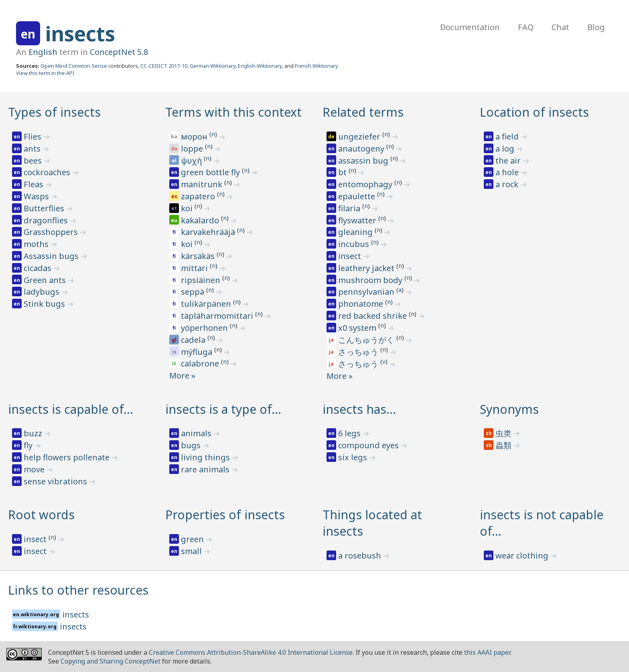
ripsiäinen (202, 280)
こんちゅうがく (367, 340)
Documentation (470, 27)
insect (351, 256)
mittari (195, 268)
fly (29, 445)
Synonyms (509, 409)
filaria (350, 208)
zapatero (199, 196)
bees (34, 161)
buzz (34, 433)
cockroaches (48, 172)
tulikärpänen (207, 304)
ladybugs (43, 292)
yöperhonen (205, 328)
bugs (192, 445)
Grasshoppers (52, 232)
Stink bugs (45, 304)
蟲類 (504, 445)
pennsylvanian (367, 292)
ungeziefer (360, 137)
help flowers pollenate (68, 457)
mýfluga (198, 352)
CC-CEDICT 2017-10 (164, 66)
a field (508, 137)
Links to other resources (78, 590)
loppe (193, 149)
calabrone (201, 363)
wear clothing (523, 556)
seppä (194, 292)
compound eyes (369, 445)
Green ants (46, 280)
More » (182, 375)
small (192, 551)
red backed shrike (373, 316)
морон (195, 137)
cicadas (39, 268)
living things (206, 457)
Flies (33, 137)
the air (509, 161)
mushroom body (371, 280)
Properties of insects (225, 515)
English (43, 52)
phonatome (362, 304)
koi (188, 208)
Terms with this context (233, 112)
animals (197, 433)
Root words (41, 515)
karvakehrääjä (209, 232)
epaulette (358, 196)
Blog (596, 27)
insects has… (359, 409)
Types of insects (54, 112)
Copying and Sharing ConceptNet (111, 661)
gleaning (356, 232)
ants (33, 149)
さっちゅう (359, 352)
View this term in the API (45, 73)
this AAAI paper (487, 652)
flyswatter (358, 220)
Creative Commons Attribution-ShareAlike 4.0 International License (251, 652)
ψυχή (192, 161)
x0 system (358, 328)
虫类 (504, 433)
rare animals (206, 469)
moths (37, 244)
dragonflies (47, 220)
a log (506, 149)
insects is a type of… (223, 409)
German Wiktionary (213, 66)
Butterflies (45, 208)
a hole (508, 172)
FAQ (526, 27)
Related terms (363, 112)
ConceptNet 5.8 (119, 52)
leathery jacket (367, 268)
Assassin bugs (52, 256)
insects (80, 34)
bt (343, 172)
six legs (354, 457)
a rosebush (361, 556)
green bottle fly (211, 172)
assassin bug (364, 161)
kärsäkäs (199, 256)
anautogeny (362, 149)
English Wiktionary (260, 66)
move (35, 469)
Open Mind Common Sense (74, 66)
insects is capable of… (71, 409)
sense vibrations (56, 481)
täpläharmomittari (218, 316)
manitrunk (203, 184)
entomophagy (366, 184)
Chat (560, 27)
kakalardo (201, 220)
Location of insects (534, 112)
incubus (355, 244)
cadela (194, 340)
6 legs (350, 433)
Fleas (34, 184)
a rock (508, 184)
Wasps (37, 196)
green (193, 539)
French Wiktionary (317, 66)
